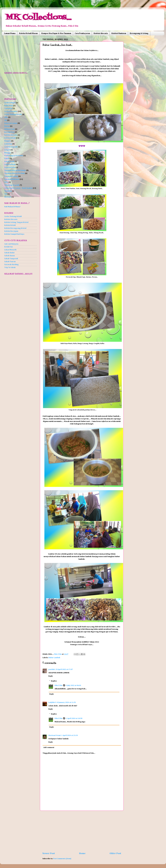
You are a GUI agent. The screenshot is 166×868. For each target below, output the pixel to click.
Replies (54, 681)
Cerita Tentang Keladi (13, 114)
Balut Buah (9, 106)
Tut (6, 194)
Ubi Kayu (8, 197)
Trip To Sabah (10, 268)
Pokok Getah (9, 162)
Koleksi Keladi (10, 138)
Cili (6, 120)
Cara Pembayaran (82, 33)
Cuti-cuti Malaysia (11, 244)
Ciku (6, 117)
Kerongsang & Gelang (139, 33)
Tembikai (8, 191)
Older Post (115, 853)
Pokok (7, 159)
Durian (7, 126)
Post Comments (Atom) (62, 859)
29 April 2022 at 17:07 (64, 669)
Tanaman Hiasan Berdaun (15, 173)
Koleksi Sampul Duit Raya (14, 234)
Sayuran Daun (10, 167)
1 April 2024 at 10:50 (74, 718)
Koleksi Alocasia (101, 33)
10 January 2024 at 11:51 (66, 702)
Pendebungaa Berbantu (14, 156)
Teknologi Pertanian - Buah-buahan (18, 188)
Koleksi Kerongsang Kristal (15, 228)
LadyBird (52, 702)
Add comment (49, 747)
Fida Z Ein (58, 685)
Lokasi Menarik (10, 250)
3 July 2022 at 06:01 (74, 685)
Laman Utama (10, 33)
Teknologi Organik (12, 185)
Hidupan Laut (9, 129)
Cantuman (8, 108)
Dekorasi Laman (11, 123)
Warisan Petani (55, 735)
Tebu (6, 182)
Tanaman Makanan (12, 179)
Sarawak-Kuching (11, 265)
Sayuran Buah (10, 164)
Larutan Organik (11, 147)
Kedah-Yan (8, 247)
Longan (7, 150)
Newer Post (49, 853)
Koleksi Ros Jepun (11, 231)
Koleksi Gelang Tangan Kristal (16, 222)
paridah (52, 669)
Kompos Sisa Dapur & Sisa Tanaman (56, 33)
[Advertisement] (82, 831)
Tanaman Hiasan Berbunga (15, 170)
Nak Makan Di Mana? (12, 207)
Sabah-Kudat (9, 253)
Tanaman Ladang (11, 176)
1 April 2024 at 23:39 (70, 735)
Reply (51, 676)
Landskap (8, 144)
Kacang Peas (9, 132)
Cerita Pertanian (11, 111)
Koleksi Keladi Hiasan (28, 33)
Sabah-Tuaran (10, 262)
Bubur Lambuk (54, 658)
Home (82, 853)
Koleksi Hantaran (119, 33)
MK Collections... (38, 18)
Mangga (8, 153)
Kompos (8, 141)
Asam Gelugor (10, 103)
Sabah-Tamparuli (11, 259)
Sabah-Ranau (10, 256)
